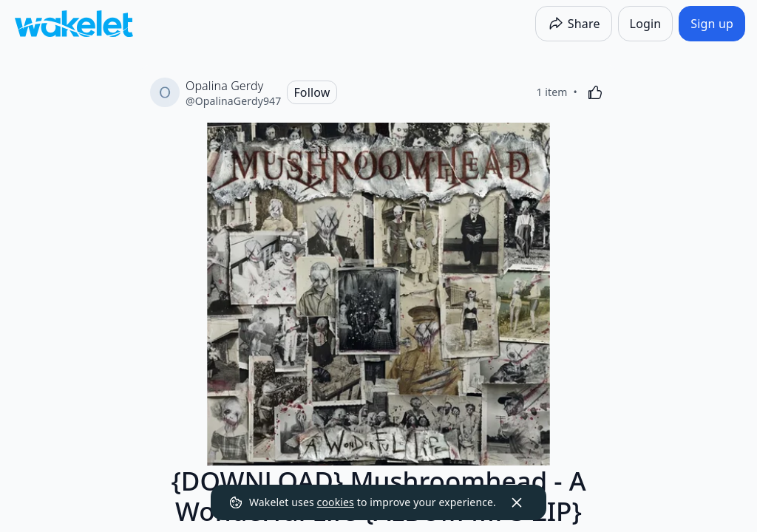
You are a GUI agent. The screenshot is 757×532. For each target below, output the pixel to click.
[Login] (646, 24)
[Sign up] (712, 24)
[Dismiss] (517, 502)
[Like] (595, 92)
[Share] (574, 24)
